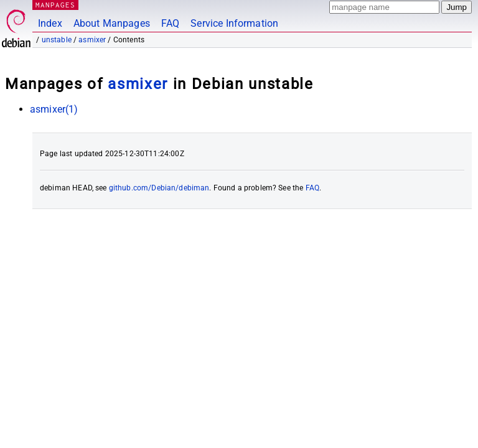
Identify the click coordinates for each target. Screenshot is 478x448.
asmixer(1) (54, 109)
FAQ (170, 23)
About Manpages (112, 23)
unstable (57, 40)
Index (50, 23)
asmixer (92, 40)
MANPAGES (55, 5)
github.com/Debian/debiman (159, 188)
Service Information (234, 23)
